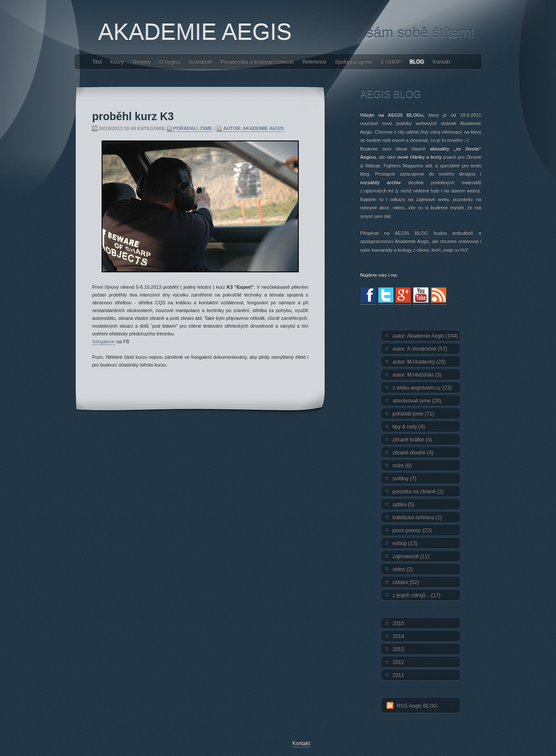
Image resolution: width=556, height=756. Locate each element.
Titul (97, 62)
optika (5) (403, 504)
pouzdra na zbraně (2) (418, 491)
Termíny (142, 62)
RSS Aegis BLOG (417, 706)
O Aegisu (170, 62)
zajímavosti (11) (411, 556)
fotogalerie (104, 341)
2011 (398, 675)
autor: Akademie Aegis (254, 128)
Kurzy (117, 62)
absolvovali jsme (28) (417, 401)
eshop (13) (405, 543)
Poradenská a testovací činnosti (257, 62)
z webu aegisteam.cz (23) (422, 388)
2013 (398, 649)
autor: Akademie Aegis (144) (425, 336)
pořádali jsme (193, 128)
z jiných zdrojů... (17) (417, 595)
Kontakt (442, 62)
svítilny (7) (404, 478)
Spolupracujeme (354, 62)
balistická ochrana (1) (417, 517)
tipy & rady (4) (409, 427)
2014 (398, 636)
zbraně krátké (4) (412, 440)
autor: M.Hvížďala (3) (417, 375)
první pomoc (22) (412, 530)
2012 (398, 662)
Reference (314, 62)
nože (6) (402, 466)
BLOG (417, 62)
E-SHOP (391, 62)
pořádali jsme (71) (413, 414)
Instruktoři (200, 62)
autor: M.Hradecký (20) (419, 362)
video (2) (403, 569)
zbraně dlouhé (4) (413, 453)
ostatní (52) (406, 582)
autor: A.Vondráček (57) (420, 349)
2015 (398, 623)
